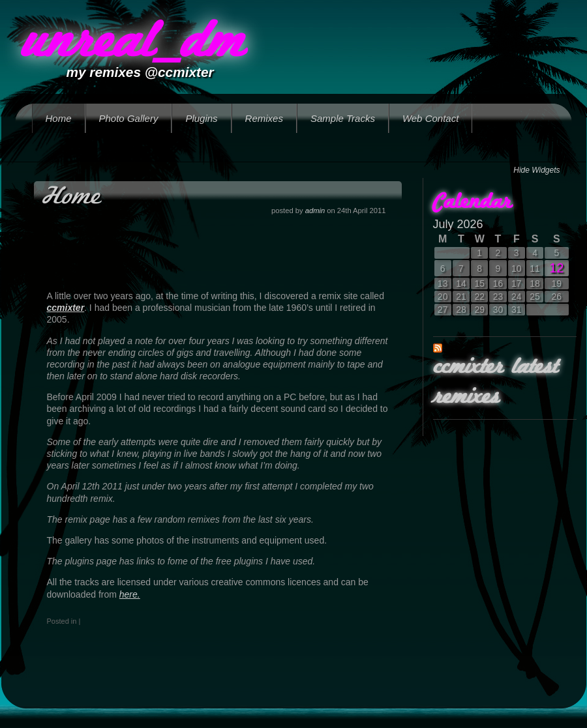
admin (315, 211)
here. (130, 594)
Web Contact (430, 118)
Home (59, 118)
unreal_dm (132, 44)
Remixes (264, 118)
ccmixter (66, 308)
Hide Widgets (536, 170)
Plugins (201, 118)
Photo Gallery (129, 118)
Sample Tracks (343, 118)
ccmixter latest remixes (495, 383)
